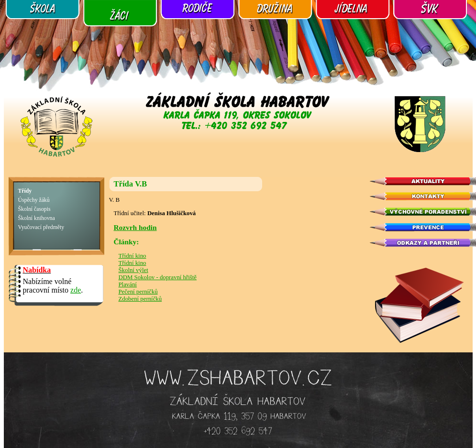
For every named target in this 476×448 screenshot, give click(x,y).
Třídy (25, 191)
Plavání (128, 284)
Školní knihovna (37, 218)
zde (76, 290)
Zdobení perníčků (140, 299)
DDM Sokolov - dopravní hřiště (158, 277)
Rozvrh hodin (135, 227)
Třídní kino (133, 256)
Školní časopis (34, 209)
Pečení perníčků (138, 292)
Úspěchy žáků (34, 200)
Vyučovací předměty (41, 227)
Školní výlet (133, 270)
